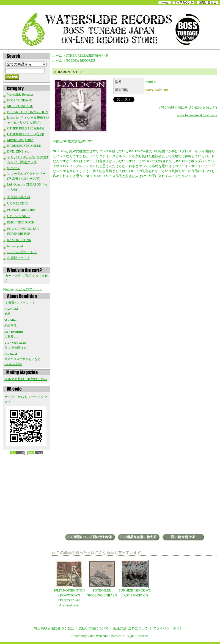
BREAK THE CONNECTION (28, 112)
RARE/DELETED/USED (24, 146)
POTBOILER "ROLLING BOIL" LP (102, 579)
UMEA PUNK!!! (18, 216)
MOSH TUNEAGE (20, 106)
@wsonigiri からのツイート (22, 289)
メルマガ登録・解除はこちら (26, 379)
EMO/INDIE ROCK (21, 222)
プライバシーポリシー (169, 628)
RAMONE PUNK (19, 240)
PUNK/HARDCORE (21, 210)
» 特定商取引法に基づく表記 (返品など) (188, 107)
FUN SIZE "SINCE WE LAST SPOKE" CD (135, 579)
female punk (15, 246)
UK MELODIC (17, 203)
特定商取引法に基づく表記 (54, 628)
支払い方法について (94, 628)
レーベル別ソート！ (22, 252)
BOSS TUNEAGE (19, 100)
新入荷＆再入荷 (19, 197)
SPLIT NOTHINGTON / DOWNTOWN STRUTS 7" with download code (69, 584)
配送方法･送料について (131, 628)
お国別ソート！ (19, 258)
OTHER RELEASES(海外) (26, 128)
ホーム (57, 56)
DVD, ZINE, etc (18, 151)
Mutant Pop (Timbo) (21, 140)
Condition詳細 (13, 364)
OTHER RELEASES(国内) (26, 134)
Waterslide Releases (20, 95)
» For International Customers (197, 115)
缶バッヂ (14, 168)
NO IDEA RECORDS (80, 60)
